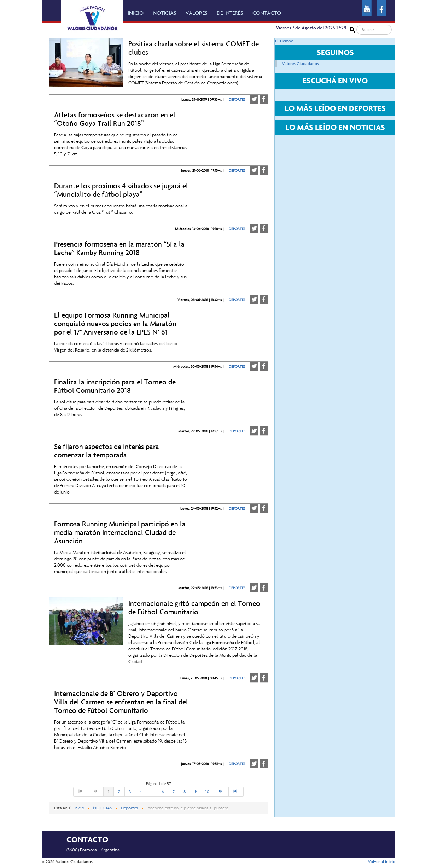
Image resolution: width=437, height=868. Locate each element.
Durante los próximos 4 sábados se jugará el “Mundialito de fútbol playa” (121, 190)
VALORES (197, 13)
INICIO (136, 13)
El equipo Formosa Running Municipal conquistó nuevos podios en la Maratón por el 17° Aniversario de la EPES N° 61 (115, 324)
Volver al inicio (382, 862)
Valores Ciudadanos (301, 64)
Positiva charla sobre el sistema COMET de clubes (194, 48)
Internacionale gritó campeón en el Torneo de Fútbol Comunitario (194, 608)
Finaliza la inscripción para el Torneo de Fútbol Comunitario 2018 (115, 386)
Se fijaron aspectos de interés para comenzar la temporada (107, 451)
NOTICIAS (165, 13)
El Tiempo (284, 41)
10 (207, 792)
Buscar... (356, 25)
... (152, 792)
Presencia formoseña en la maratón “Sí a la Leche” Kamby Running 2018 (119, 248)
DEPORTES (237, 99)
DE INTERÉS (230, 13)
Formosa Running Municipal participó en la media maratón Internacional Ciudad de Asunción (120, 532)
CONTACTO (267, 13)
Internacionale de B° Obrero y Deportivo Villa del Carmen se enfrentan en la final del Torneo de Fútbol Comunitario (121, 702)
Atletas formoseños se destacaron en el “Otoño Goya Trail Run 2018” (115, 119)
